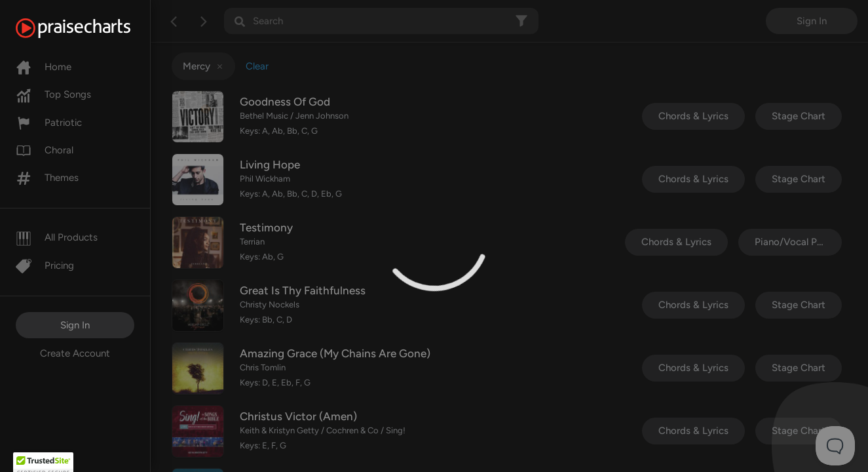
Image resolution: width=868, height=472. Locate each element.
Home (44, 67)
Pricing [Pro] (45, 265)
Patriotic (49, 123)
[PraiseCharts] (89, 28)
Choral (45, 150)
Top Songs (53, 94)
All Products (57, 237)
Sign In (75, 325)
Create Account (75, 353)
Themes (47, 178)
